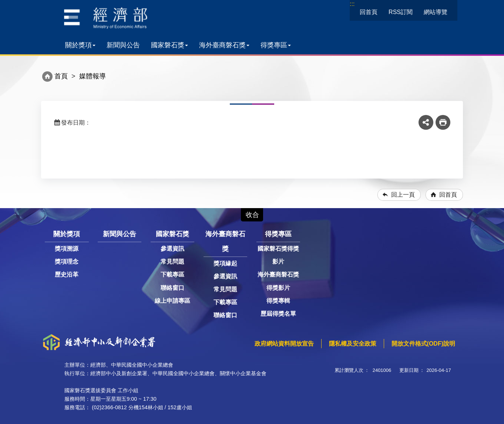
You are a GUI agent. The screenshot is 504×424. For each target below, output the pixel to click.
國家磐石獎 (169, 45)
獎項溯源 (67, 249)
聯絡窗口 (172, 288)
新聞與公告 (123, 45)
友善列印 (443, 122)
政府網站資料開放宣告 (284, 344)
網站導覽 (436, 12)
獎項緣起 (225, 263)
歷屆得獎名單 (278, 314)
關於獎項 (80, 45)
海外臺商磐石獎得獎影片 (278, 281)
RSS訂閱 (401, 12)
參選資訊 (172, 249)
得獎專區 (276, 45)
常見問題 (172, 262)
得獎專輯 (278, 301)
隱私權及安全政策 (353, 344)
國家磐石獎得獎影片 (278, 255)
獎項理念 (67, 262)
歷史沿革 (67, 274)
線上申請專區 (172, 301)
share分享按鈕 (426, 122)
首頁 (61, 76)
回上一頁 (403, 195)
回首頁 (369, 12)
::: (352, 4)
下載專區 (172, 274)
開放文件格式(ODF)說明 (423, 344)
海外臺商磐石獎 (224, 45)
